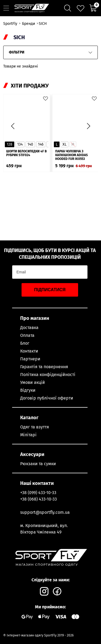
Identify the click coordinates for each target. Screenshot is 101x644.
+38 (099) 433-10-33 (38, 493)
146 (41, 144)
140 (30, 144)
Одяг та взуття (35, 427)
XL (65, 144)
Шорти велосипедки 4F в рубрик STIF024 (26, 153)
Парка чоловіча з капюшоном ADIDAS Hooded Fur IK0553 (72, 155)
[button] (88, 126)
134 (20, 144)
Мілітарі (28, 435)
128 (10, 144)
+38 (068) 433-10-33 (39, 499)
